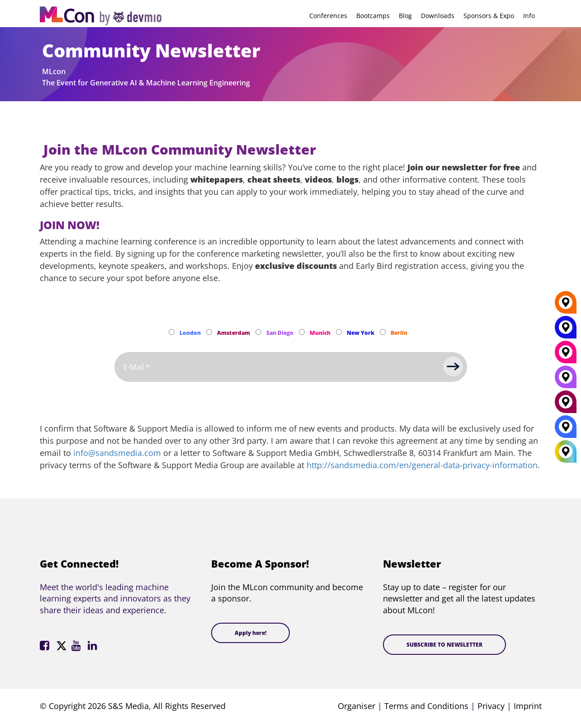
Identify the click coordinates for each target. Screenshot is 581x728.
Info (529, 16)
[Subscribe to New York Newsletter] (339, 332)
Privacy (491, 706)
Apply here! (250, 633)
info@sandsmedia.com (117, 453)
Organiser (357, 706)
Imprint (528, 706)
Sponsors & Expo (489, 16)
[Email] (291, 367)
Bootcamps (373, 16)
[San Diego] (566, 380)
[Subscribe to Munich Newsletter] (302, 332)
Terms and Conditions (426, 706)
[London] (566, 430)
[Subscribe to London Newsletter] (172, 332)
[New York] (566, 331)
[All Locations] (566, 452)
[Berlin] (566, 306)
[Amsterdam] (566, 405)
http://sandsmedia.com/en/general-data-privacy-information (422, 465)
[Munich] (566, 356)
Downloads (438, 16)
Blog (405, 16)
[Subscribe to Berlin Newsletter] (383, 332)
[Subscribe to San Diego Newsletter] (258, 332)
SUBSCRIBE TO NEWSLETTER (444, 645)
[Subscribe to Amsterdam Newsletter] (209, 332)
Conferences (328, 16)
